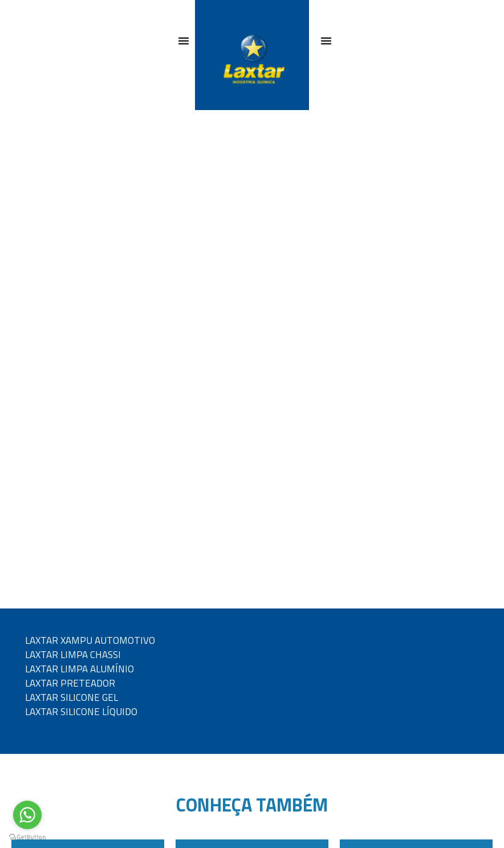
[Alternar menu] (184, 40)
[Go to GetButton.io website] (27, 837)
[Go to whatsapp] (27, 815)
